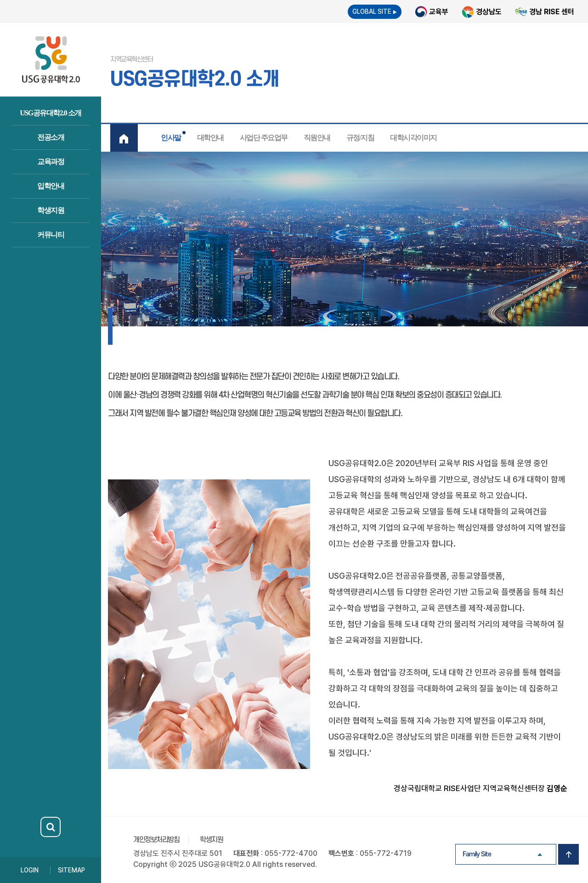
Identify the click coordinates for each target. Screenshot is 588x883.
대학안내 (210, 138)
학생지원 (51, 210)
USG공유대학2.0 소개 (50, 113)
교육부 (439, 12)
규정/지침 (360, 138)
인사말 (171, 138)
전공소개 (51, 137)
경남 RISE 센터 (552, 12)
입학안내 (51, 186)
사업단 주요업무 (264, 138)
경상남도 (489, 12)
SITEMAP (71, 870)
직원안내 (317, 138)
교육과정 (51, 162)
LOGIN (30, 870)
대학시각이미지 (413, 138)
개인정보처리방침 (156, 840)
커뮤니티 (51, 235)
